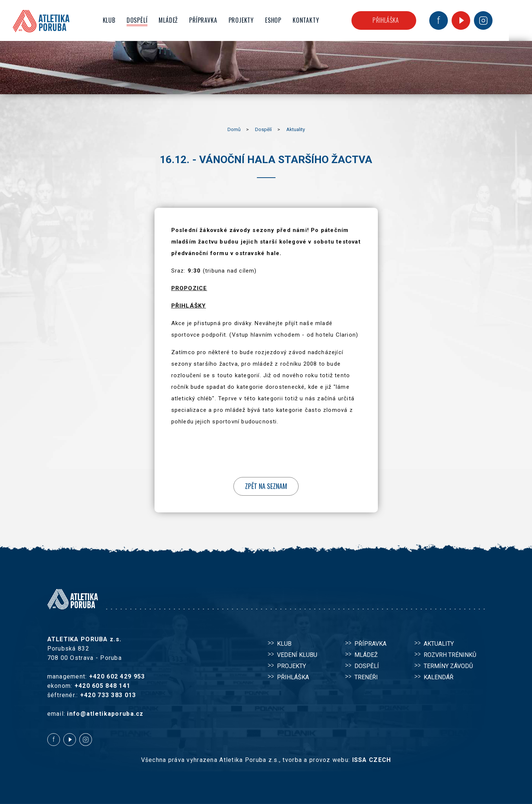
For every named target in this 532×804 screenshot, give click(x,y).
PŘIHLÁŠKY (189, 306)
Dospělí (263, 129)
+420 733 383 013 (108, 695)
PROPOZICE (189, 288)
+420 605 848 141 (102, 686)
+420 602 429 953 (117, 676)
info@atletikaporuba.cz (105, 714)
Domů (234, 129)
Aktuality (296, 129)
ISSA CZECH (372, 760)
